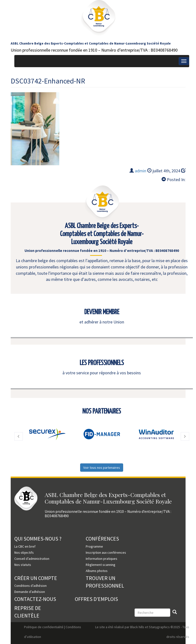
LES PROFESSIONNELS (102, 363)
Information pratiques (102, 559)
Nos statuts (23, 565)
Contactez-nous (35, 599)
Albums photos (97, 571)
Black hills (137, 627)
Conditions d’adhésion (30, 586)
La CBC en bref (25, 546)
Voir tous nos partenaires (102, 468)
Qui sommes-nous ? (38, 539)
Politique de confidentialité (44, 627)
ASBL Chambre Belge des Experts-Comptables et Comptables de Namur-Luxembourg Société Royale (91, 43)
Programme (94, 546)
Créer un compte (36, 578)
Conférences (102, 539)
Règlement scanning (101, 565)
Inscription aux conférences (106, 552)
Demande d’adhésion (30, 592)
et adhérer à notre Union (102, 322)
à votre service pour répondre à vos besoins (102, 373)
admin (141, 171)
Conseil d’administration (32, 559)
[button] (19, 437)
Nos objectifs (24, 552)
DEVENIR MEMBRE (102, 312)
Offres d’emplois (96, 599)
